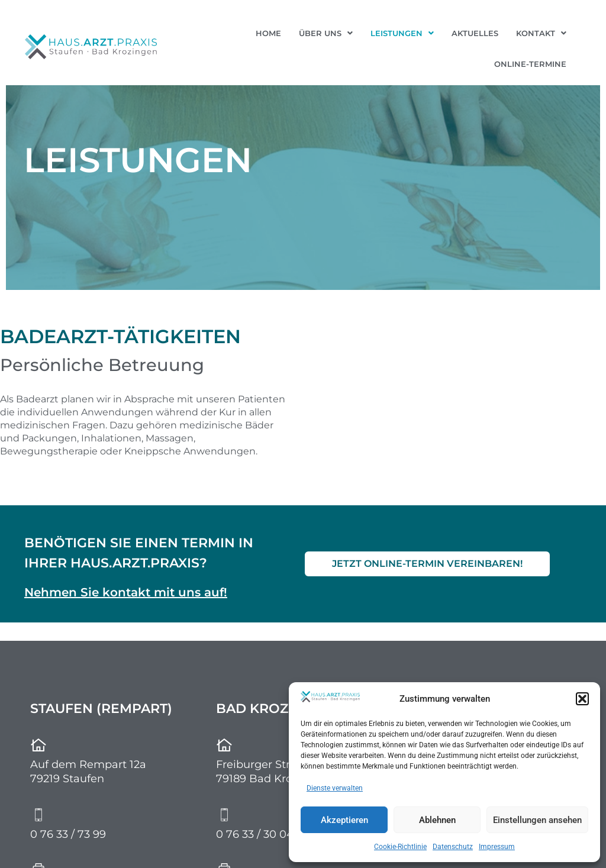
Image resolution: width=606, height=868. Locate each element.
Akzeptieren (344, 820)
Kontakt (541, 33)
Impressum (497, 847)
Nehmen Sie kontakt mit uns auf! (126, 592)
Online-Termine (530, 64)
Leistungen (402, 33)
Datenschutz (453, 847)
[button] (582, 699)
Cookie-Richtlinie (400, 847)
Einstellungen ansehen (537, 820)
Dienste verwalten (335, 788)
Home (268, 33)
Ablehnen (437, 820)
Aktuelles (475, 33)
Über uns (326, 33)
